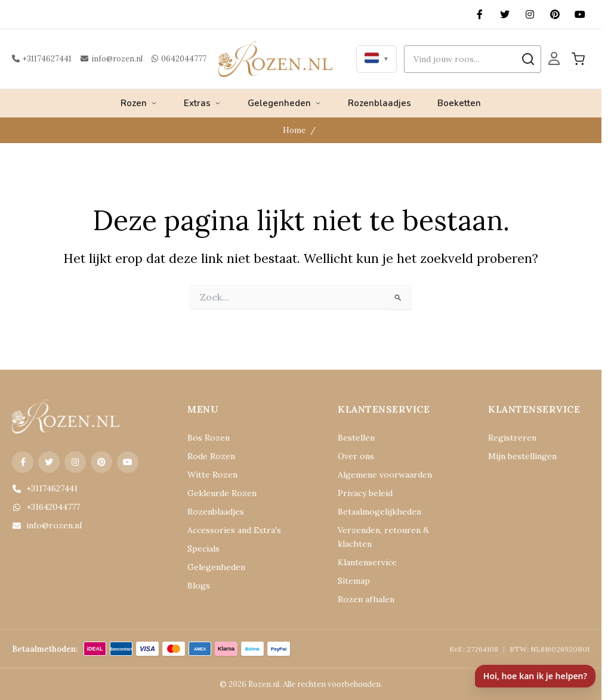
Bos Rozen (209, 438)
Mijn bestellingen (522, 456)
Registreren (512, 438)
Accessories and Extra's (234, 530)
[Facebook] (480, 14)
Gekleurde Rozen (222, 493)
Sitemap (354, 581)
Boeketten (459, 103)
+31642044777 (46, 507)
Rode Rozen (211, 456)
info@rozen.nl (112, 59)
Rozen (139, 103)
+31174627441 (42, 59)
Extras (203, 103)
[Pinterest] (555, 14)
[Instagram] (530, 14)
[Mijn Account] (554, 59)
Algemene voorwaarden (385, 475)
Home (294, 130)
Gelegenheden (285, 103)
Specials (203, 549)
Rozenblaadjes (379, 103)
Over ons (356, 456)
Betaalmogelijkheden (379, 512)
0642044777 (179, 59)
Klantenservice (367, 562)
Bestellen (356, 438)
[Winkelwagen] (578, 59)
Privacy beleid (365, 493)
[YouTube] (580, 14)
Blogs (199, 586)
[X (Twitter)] (505, 14)
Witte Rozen (212, 475)
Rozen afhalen (366, 599)
